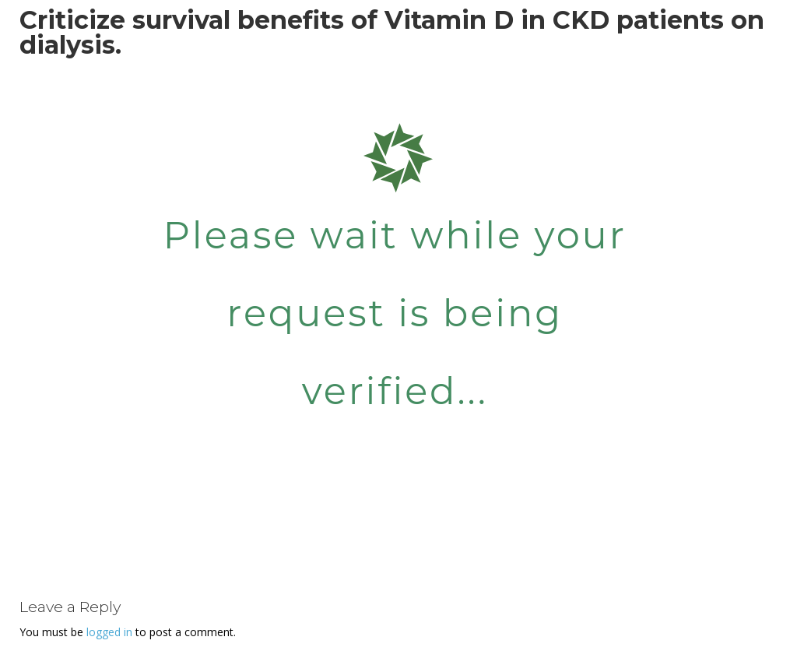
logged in (109, 632)
